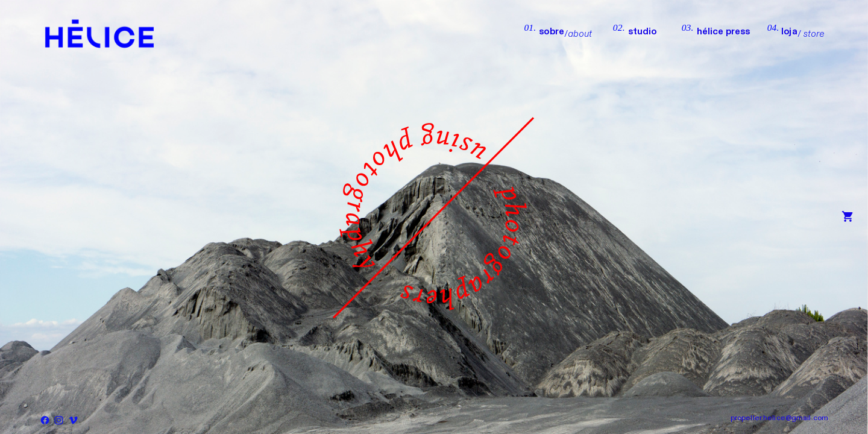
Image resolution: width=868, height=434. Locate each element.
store (814, 34)
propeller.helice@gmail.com (779, 418)
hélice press (724, 32)
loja (789, 32)
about (580, 34)
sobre (552, 32)
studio (655, 32)
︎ (847, 217)
